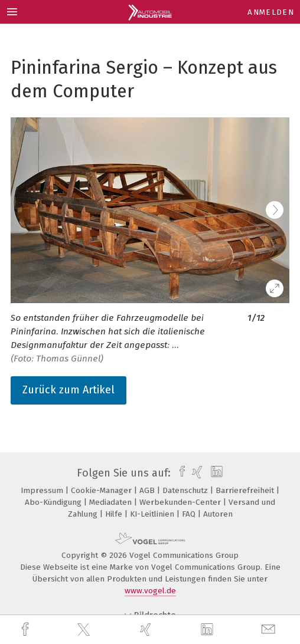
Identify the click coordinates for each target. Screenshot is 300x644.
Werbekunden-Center (181, 502)
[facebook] (27, 630)
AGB (148, 490)
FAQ (190, 514)
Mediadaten (112, 502)
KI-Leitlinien (153, 514)
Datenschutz (186, 490)
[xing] (147, 630)
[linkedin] (208, 630)
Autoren (218, 514)
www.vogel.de (150, 591)
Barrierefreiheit (246, 490)
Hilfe (115, 514)
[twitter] (85, 630)
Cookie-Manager (102, 490)
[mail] (270, 630)
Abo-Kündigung (54, 502)
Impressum (43, 490)
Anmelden (271, 12)
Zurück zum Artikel (69, 390)
